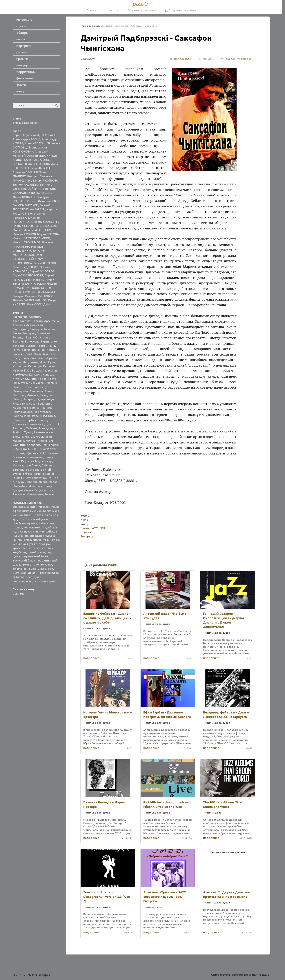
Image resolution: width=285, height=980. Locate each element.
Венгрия (18, 342)
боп (21, 519)
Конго (47, 478)
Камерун (35, 375)
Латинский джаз (37, 519)
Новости (112, 10)
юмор (21, 91)
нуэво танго (32, 531)
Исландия (35, 366)
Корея (42, 379)
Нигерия (28, 399)
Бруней (46, 470)
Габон (43, 346)
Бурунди (19, 337)
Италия (18, 371)
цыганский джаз (24, 573)
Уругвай (31, 441)
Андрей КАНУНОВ (26, 160)
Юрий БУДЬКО (42, 288)
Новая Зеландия (40, 404)
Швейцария (21, 449)
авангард (19, 507)
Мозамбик (20, 486)
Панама (47, 408)
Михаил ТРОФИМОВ (27, 242)
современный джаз (26, 581)
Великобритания (38, 337)
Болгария (29, 333)
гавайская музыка (25, 523)
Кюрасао (27, 461)
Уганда (29, 437)
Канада (48, 375)
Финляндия (46, 441)
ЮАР (43, 453)
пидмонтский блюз (46, 540)
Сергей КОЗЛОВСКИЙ (28, 275)
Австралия (20, 317)
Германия (29, 350)
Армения (19, 325)
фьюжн (33, 569)
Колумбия (29, 379)
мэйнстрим (46, 523)
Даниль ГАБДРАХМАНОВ (30, 300)
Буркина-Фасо (23, 474)
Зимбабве (37, 358)
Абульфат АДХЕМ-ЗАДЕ (40, 135)
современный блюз (35, 556)
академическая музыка (43, 507)
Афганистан (35, 325)
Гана (52, 346)
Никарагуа (20, 404)
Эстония (18, 453)
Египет (37, 478)
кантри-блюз (22, 540)
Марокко (19, 395)
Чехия (46, 445)
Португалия (42, 412)
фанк (49, 565)
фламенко (20, 569)
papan (17, 135)
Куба (24, 383)
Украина (18, 441)
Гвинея (50, 474)
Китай (17, 379)
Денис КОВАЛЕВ (24, 197)
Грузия (17, 354)
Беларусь (36, 329)
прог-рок (45, 544)
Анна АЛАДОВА (39, 164)
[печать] (206, 59)
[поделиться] (180, 59)
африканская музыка (27, 511)
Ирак (43, 362)
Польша (27, 412)
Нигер (48, 486)
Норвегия (19, 408)
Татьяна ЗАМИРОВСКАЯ (29, 284)
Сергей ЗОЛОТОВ (42, 271)
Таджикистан (44, 490)
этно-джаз (49, 581)
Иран (52, 362)
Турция (18, 437)
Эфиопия (32, 453)
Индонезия (31, 362)
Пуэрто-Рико (22, 416)
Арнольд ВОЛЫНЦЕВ (27, 172)
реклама (19, 594)
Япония (49, 494)
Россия (37, 416)
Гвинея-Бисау (22, 478)
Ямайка (53, 453)
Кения (49, 457)
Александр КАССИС (27, 139)
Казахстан (50, 371)
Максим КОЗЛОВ (24, 234)
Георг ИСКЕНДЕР (39, 193)
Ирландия (20, 366)
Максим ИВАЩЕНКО (37, 230)
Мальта (18, 465)
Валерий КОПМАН (45, 181)
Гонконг (42, 350)
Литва (27, 387)
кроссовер (20, 548)
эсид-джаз (34, 577)
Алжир (38, 321)
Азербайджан (22, 321)
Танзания (19, 494)
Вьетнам (32, 346)
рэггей (32, 552)
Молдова (46, 395)
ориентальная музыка (40, 536)
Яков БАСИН (46, 292)
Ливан (17, 387)
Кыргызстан (37, 383)
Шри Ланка (32, 465)
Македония (21, 391)
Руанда (18, 490)
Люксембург (41, 387)
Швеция (36, 449)
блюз (16, 123)
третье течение (33, 565)
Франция (19, 445)
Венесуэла (32, 342)
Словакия (19, 424)
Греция (54, 350)
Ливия (43, 482)
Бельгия (49, 329)
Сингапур (44, 420)
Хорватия (33, 445)
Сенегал (18, 420)
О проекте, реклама (142, 10)
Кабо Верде (33, 371)
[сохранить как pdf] (236, 59)
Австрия (35, 317)
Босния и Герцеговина (28, 457)
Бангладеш (20, 329)
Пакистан (34, 408)
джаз (25, 123)
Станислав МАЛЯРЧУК (39, 280)
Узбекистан (44, 437)
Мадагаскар (44, 461)
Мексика (32, 395)
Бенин (17, 333)
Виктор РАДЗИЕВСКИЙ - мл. (32, 185)
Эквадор (49, 449)
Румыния (49, 416)
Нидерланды (45, 399)
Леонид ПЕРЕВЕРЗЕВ (27, 226)
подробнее (91, 658)
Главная (92, 10)
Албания (47, 465)
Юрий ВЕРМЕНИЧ (25, 292)
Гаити (17, 350)
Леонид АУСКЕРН (46, 222)
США (56, 424)
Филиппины (35, 494)
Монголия (35, 486)
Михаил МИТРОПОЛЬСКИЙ (31, 238)
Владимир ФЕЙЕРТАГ (27, 189)
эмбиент (19, 577)
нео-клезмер (32, 527)
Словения (34, 424)
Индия (17, 362)
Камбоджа (20, 375)
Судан (47, 424)
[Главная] (141, 4)
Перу (16, 412)
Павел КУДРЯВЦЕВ (26, 267)
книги (95, 26)
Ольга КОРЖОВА (45, 263)
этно (34, 123)
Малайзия (37, 391)
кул (15, 519)
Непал (17, 399)
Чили (55, 445)
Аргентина (52, 321)
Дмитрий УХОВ (48, 201)
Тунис (28, 432)
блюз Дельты (34, 515)
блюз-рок (51, 515)
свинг (42, 552)
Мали (49, 391)
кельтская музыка (25, 544)
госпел (17, 527)
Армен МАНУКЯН (39, 168)
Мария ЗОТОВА (48, 234)
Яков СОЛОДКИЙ (39, 304)
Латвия (52, 383)
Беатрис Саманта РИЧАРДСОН (34, 296)
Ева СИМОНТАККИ (25, 205)
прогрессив (37, 548)
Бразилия (43, 333)
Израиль (52, 358)
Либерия (31, 482)
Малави (54, 482)
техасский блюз (24, 560)
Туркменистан (44, 432)
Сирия (29, 490)
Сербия (31, 420)
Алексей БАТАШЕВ (38, 143)
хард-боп (46, 569)
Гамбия (39, 474)
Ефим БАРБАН (36, 209)
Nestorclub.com (261, 975)
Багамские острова (26, 470)
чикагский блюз (48, 573)
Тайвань (32, 428)
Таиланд (19, 428)
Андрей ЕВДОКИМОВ (42, 156)
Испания (49, 366)
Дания (28, 354)
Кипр (16, 461)
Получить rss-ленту (180, 10)
